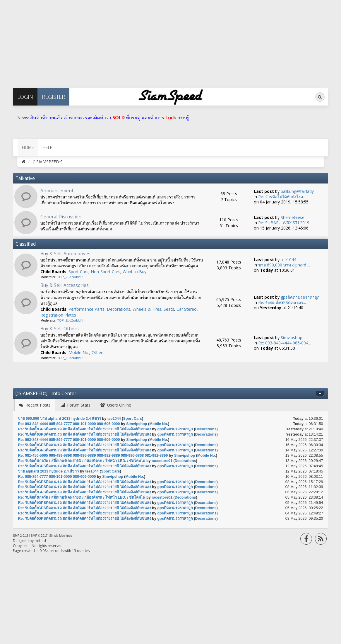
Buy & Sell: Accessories (65, 285)
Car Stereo (187, 309)
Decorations (119, 309)
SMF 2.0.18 (21, 536)
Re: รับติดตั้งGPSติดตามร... (282, 302)
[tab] (35, 405)
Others (98, 352)
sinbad (40, 541)
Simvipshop (292, 338)
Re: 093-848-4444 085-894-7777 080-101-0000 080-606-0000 (69, 424)
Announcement (57, 191)
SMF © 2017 (39, 536)
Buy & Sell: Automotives (65, 254)
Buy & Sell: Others (60, 329)
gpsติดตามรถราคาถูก (300, 297)
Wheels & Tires (147, 309)
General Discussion (61, 217)
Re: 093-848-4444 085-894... (285, 343)
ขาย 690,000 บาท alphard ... (284, 265)
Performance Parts (86, 309)
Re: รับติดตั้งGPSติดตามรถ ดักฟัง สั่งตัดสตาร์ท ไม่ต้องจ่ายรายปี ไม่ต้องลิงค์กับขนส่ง (84, 429)
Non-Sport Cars (106, 272)
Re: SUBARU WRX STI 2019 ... (286, 223)
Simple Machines (61, 536)
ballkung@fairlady (297, 191)
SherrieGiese (293, 217)
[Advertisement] (170, 41)
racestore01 (162, 461)
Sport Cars (78, 272)
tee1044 (288, 260)
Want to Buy (134, 272)
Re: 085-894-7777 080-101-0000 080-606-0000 (57, 477)
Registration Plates (58, 315)
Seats (169, 309)
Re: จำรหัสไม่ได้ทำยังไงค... (282, 197)
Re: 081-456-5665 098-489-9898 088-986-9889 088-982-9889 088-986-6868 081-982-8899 (93, 456)
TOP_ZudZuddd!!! (70, 277)
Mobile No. (79, 352)
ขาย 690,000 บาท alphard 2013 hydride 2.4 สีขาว (60, 419)
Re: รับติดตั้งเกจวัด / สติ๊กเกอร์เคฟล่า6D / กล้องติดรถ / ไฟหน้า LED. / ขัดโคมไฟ (82, 461)
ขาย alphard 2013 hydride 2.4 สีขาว (49, 471)
